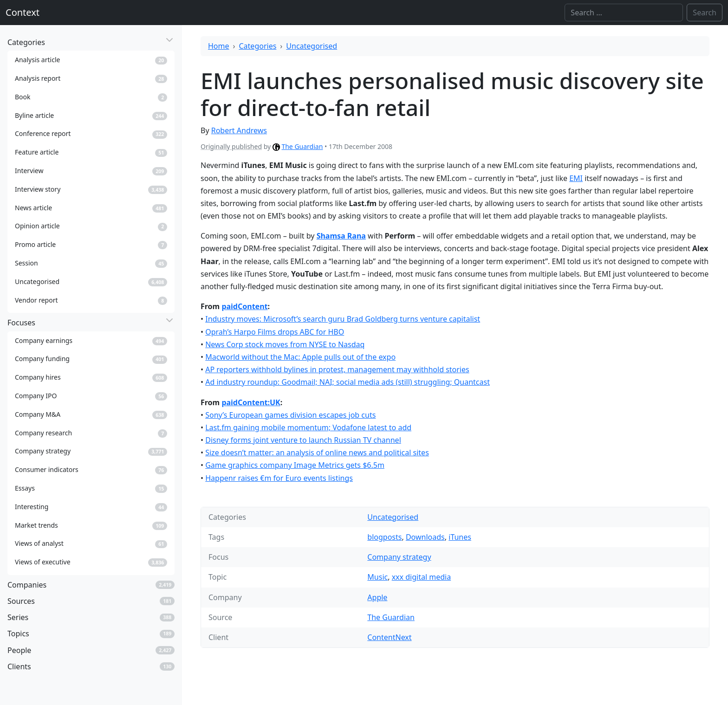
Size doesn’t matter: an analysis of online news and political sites (317, 453)
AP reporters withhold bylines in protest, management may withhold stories (337, 369)
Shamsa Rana (341, 236)
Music (377, 577)
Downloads (425, 537)
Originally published (231, 146)
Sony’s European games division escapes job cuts (290, 415)
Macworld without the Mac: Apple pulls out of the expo (300, 357)
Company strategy (399, 557)
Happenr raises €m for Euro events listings (279, 478)
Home (219, 46)
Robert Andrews (239, 130)
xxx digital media (421, 577)
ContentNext (389, 637)
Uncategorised (312, 46)
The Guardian (302, 146)
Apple (377, 597)
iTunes (460, 537)
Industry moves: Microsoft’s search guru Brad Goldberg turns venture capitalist (343, 319)
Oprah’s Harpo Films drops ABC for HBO (275, 332)
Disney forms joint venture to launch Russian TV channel (303, 440)
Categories (258, 46)
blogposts (384, 537)
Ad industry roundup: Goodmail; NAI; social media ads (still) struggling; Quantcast (348, 382)
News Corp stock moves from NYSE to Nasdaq (285, 344)
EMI (576, 178)
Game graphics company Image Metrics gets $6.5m (295, 465)
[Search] (624, 13)
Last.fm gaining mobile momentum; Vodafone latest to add (308, 427)
